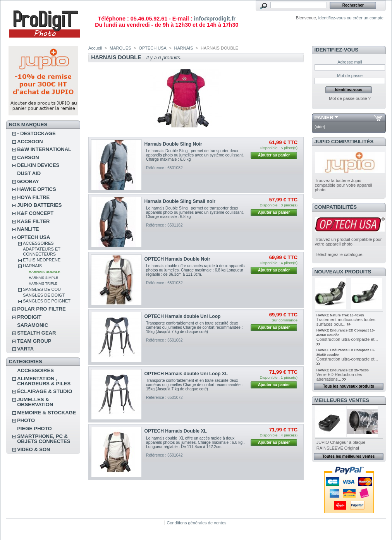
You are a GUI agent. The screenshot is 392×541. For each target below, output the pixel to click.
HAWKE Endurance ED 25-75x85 (343, 370)
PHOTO (26, 420)
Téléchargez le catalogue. (339, 254)
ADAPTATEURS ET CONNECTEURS (42, 252)
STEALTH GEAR (36, 333)
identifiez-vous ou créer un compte (351, 18)
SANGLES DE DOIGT (44, 295)
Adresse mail (350, 62)
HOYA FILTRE (33, 197)
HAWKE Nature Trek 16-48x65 (340, 315)
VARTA (25, 349)
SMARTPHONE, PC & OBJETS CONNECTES (44, 439)
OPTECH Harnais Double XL (176, 431)
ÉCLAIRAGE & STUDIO (45, 391)
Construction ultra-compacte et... (347, 339)
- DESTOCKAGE (36, 133)
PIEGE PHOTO (34, 429)
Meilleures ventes (342, 400)
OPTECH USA (34, 237)
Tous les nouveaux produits (349, 386)
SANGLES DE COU (42, 289)
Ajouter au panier (274, 155)
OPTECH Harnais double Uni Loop (183, 316)
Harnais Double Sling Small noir (180, 201)
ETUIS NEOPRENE (42, 260)
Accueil (95, 48)
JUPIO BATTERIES (39, 205)
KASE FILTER (33, 221)
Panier (324, 118)
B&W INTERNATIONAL (44, 149)
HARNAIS (32, 266)
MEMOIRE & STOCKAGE (46, 413)
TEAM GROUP (34, 341)
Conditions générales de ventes (196, 523)
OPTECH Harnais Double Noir (177, 259)
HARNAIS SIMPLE (43, 278)
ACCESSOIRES (38, 243)
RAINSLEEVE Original (338, 448)
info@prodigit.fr (215, 19)
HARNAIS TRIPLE (43, 283)
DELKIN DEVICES (38, 165)
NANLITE (28, 229)
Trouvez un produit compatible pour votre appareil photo (348, 242)
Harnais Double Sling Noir (173, 144)
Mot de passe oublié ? (350, 98)
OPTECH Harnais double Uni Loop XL (186, 374)
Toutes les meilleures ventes (348, 456)
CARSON (28, 157)
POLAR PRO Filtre (41, 309)
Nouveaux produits (343, 272)
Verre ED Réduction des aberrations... (339, 377)
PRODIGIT (29, 317)
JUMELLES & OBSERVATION (35, 402)
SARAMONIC (33, 325)
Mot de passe (350, 76)
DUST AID (29, 173)
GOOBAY (28, 181)
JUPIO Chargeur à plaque (341, 442)
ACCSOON (30, 142)
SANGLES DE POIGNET (47, 301)
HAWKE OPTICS (36, 189)
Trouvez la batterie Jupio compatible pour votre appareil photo (344, 185)
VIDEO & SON (34, 449)
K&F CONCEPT (35, 213)
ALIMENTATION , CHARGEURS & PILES (44, 381)
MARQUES (120, 48)
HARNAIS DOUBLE (45, 272)
